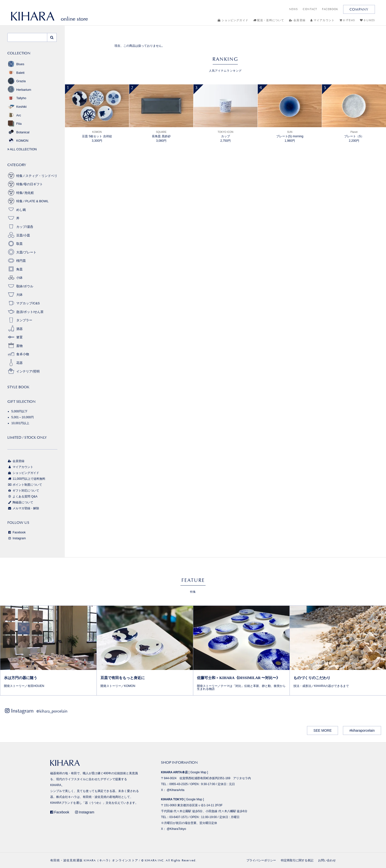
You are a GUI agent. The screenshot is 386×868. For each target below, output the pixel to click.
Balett (16, 73)
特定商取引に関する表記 (297, 860)
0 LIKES (367, 20)
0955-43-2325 (179, 784)
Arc (14, 115)
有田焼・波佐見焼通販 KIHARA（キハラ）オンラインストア (94, 860)
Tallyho (17, 98)
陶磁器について (20, 502)
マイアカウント (322, 20)
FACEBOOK (330, 9)
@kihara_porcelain (52, 711)
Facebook (16, 532)
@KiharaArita (176, 790)
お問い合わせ (327, 860)
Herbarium (19, 90)
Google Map (198, 772)
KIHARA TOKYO (172, 799)
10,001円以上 (20, 423)
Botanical (18, 132)
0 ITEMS (347, 20)
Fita (15, 124)
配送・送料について (269, 20)
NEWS (293, 9)
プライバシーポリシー (261, 860)
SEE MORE (322, 730)
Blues (16, 64)
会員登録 (297, 20)
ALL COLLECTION (22, 149)
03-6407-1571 (179, 817)
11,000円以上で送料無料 (26, 479)
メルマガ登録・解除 (23, 508)
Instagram (17, 538)
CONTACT (310, 9)
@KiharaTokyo (176, 829)
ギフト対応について (23, 491)
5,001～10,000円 (23, 417)
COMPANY (359, 9)
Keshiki (17, 107)
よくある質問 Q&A (22, 496)
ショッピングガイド (233, 20)
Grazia (16, 81)
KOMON (18, 141)
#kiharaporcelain (362, 730)
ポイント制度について (25, 485)
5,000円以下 (19, 411)
